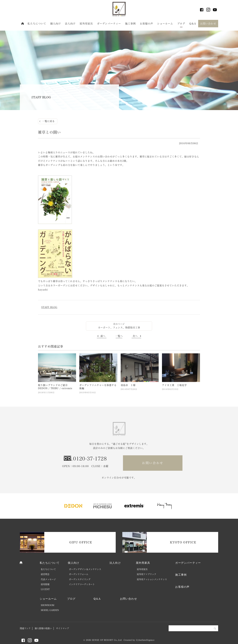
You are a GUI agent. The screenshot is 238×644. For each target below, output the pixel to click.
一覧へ (119, 336)
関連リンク (25, 628)
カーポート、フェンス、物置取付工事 (119, 328)
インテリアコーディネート (82, 584)
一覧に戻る (49, 121)
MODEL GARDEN (50, 610)
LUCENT (45, 589)
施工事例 (130, 24)
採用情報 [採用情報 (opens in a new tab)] (45, 584)
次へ (135, 336)
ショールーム (165, 24)
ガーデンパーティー (109, 24)
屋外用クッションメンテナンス (152, 579)
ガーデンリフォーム (79, 574)
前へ (103, 336)
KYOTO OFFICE (183, 542)
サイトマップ (62, 628)
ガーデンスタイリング (80, 579)
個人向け (56, 24)
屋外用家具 (86, 24)
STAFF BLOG (49, 307)
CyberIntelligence (145, 640)
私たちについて (37, 24)
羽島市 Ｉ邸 (128, 385)
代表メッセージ (48, 579)
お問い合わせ (208, 24)
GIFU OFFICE (81, 542)
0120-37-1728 (90, 459)
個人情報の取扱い (43, 628)
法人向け (70, 24)
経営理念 (45, 574)
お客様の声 (147, 24)
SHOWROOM (48, 605)
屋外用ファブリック (147, 574)
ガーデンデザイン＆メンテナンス (85, 569)
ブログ (181, 24)
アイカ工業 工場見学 (174, 385)
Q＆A (193, 24)
